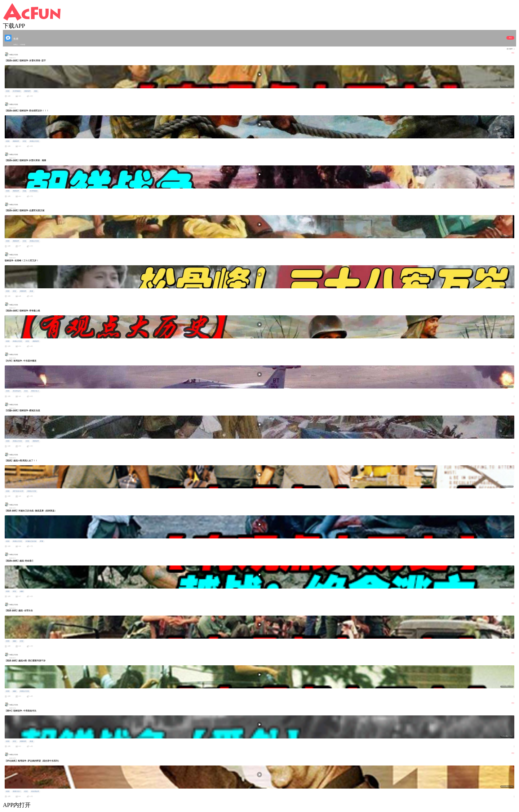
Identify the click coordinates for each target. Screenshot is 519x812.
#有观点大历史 (34, 141)
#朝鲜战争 (27, 91)
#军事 (41, 541)
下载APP (14, 26)
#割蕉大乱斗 (35, 391)
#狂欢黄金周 (17, 391)
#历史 (25, 141)
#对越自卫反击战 (31, 541)
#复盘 (36, 91)
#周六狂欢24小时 (18, 491)
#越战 (22, 591)
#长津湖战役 (17, 91)
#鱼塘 (8, 91)
